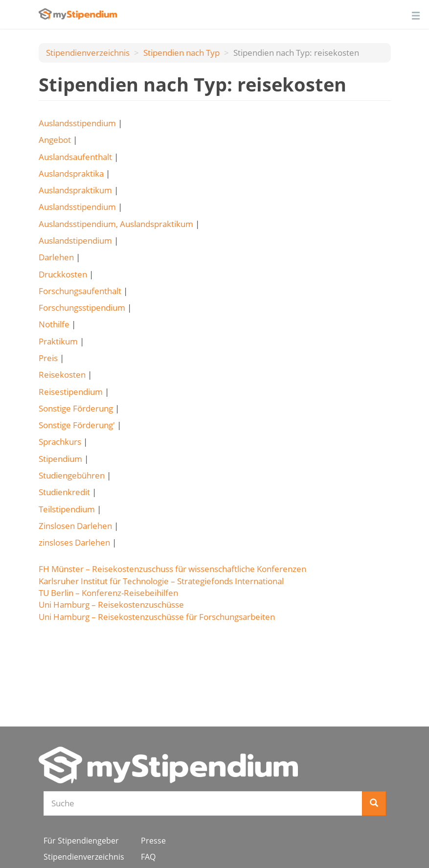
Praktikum (58, 341)
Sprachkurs (60, 442)
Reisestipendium (71, 392)
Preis (48, 358)
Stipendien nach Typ (181, 53)
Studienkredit (64, 492)
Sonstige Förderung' (77, 425)
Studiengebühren (72, 475)
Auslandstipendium (75, 240)
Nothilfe (54, 324)
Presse (153, 841)
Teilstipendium (67, 509)
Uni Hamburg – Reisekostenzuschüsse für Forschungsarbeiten (157, 617)
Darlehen (56, 257)
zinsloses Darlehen (74, 542)
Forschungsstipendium (82, 308)
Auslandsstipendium (77, 123)
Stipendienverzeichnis (88, 53)
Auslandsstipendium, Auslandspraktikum (116, 224)
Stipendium (60, 459)
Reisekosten (62, 375)
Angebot (55, 140)
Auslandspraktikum (75, 190)
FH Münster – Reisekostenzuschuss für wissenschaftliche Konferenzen (172, 569)
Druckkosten (63, 274)
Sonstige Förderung (76, 408)
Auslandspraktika (71, 173)
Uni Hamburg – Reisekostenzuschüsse (111, 605)
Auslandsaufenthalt (75, 157)
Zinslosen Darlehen (75, 526)
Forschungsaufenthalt (80, 291)
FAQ (148, 857)
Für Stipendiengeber (81, 841)
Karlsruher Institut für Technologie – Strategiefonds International (161, 581)
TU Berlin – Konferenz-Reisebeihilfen (108, 593)
